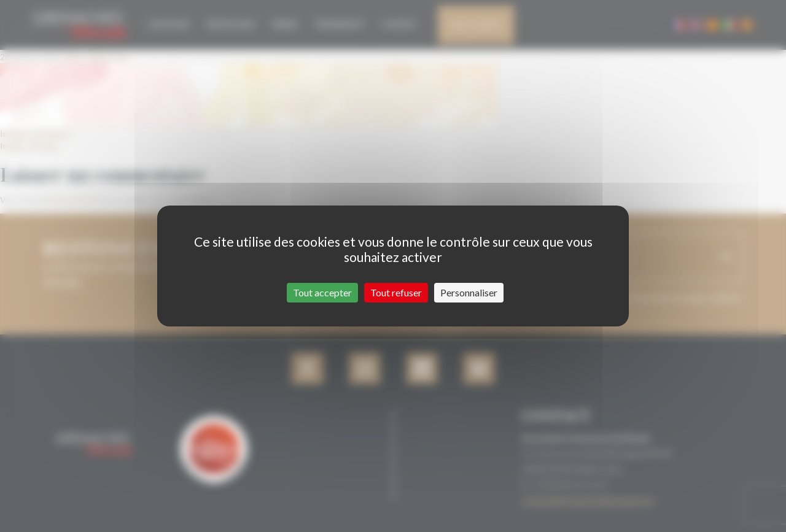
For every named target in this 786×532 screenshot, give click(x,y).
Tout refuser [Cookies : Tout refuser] (396, 292)
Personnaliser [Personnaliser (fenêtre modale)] (469, 292)
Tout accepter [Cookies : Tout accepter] (322, 292)
